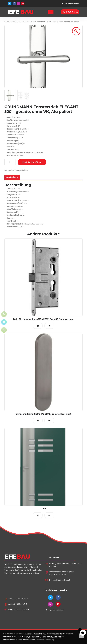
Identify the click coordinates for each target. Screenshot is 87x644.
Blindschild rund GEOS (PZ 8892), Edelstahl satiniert (43, 414)
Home (7, 22)
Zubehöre (20, 22)
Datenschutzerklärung (45, 640)
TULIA (43, 509)
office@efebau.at (71, 3)
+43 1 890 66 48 (22, 599)
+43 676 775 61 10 (22, 609)
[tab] (12, 177)
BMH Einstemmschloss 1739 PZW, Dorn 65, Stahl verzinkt (44, 319)
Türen (13, 22)
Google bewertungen (55, 610)
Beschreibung (12, 177)
